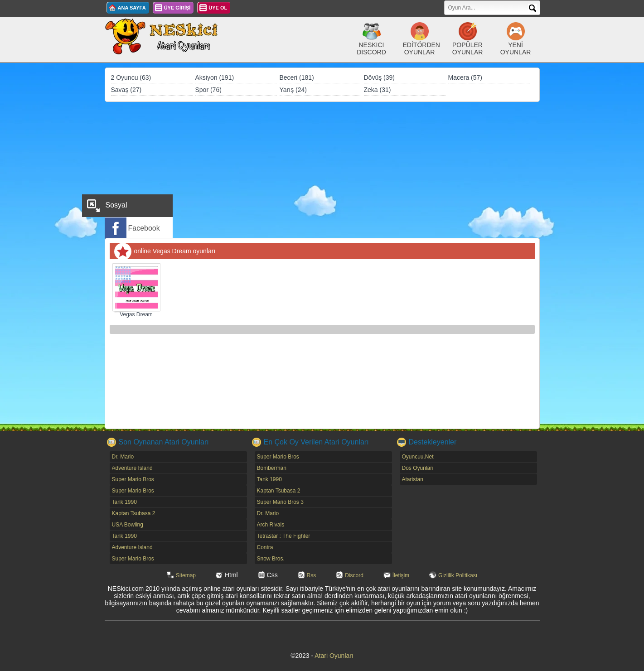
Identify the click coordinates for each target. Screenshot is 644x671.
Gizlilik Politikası (458, 575)
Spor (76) (208, 90)
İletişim (401, 575)
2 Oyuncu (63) (131, 77)
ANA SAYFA (132, 8)
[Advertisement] (322, 170)
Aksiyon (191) (215, 77)
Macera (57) (465, 77)
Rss (312, 575)
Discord (354, 575)
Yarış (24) (293, 90)
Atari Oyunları (334, 656)
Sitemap (186, 575)
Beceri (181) (297, 77)
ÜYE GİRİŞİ (177, 8)
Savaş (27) (126, 90)
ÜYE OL (218, 8)
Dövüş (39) (379, 77)
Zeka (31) (378, 90)
